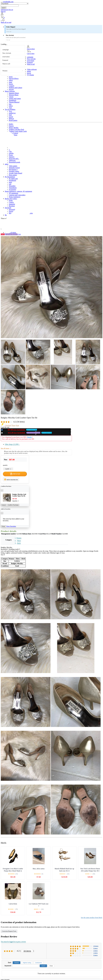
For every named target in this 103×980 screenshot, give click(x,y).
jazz (10, 104)
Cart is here (31, 54)
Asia (10, 108)
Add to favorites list (11, 479)
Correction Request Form (9, 931)
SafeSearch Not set (7, 10)
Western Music (14, 95)
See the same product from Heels (92, 918)
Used (28, 433)
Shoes (19, 541)
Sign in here (31, 49)
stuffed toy (12, 113)
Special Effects (14, 79)
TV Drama (30, 75)
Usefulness (39, 963)
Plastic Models (14, 128)
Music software (10, 91)
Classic (11, 97)
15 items (96, 946)
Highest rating (27, 963)
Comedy (12, 86)
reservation (6, 57)
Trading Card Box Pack (16, 129)
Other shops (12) (12, 444)
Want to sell (6, 64)
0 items (95, 955)
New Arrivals (7, 53)
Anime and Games (15, 99)
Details (29, 437)
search (4, 8)
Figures (11, 126)
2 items (95, 951)
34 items (27, 951)
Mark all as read (6, 22)
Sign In (3, 11)
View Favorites (11, 526)
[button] (51, 20)
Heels (19, 543)
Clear (51, 966)
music (11, 77)
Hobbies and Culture (15, 88)
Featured (5, 60)
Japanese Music (14, 93)
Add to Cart (15, 474)
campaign (6, 50)
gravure (11, 89)
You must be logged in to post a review (13, 942)
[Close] (2, 490)
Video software (32, 69)
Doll (10, 115)
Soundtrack (13, 100)
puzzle (11, 117)
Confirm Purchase (13, 505)
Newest (16, 963)
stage (11, 82)
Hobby (11, 124)
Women (5, 71)
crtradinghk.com (8, 2)
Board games (13, 120)
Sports (11, 84)
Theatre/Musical (14, 102)
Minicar (11, 119)
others (11, 80)
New (20, 430)
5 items (95, 948)
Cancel (4, 505)
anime (29, 71)
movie (29, 73)
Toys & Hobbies (10, 109)
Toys (10, 111)
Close (3, 526)
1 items (95, 953)
